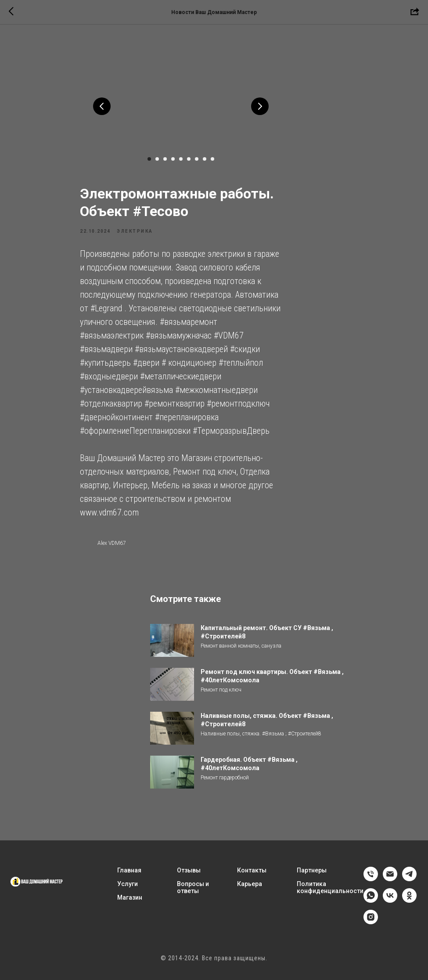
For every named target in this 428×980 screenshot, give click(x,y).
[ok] (409, 903)
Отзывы (189, 872)
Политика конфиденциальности (330, 890)
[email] (390, 881)
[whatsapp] (371, 903)
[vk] (390, 903)
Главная (129, 872)
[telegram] (409, 881)
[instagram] (371, 924)
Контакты (252, 872)
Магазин (130, 900)
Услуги (128, 886)
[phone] (371, 881)
